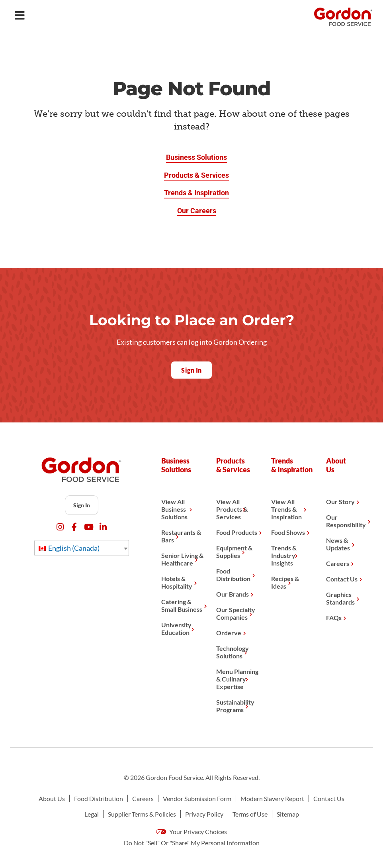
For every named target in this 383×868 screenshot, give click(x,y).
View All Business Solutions (174, 509)
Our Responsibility (346, 521)
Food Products (237, 532)
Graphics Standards (340, 598)
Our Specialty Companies (236, 613)
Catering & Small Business (182, 605)
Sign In (82, 505)
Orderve (229, 633)
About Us (52, 798)
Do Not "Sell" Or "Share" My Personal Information (192, 843)
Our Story (340, 502)
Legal (92, 814)
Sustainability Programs (235, 706)
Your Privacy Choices (191, 832)
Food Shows (288, 532)
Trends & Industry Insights (284, 555)
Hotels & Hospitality (177, 582)
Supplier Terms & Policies (142, 814)
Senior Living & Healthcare (182, 559)
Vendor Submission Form (197, 798)
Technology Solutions (233, 652)
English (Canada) (69, 548)
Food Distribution (233, 575)
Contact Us (342, 579)
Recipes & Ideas (285, 582)
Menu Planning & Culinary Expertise (237, 679)
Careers (338, 563)
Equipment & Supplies (234, 552)
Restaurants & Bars (181, 536)
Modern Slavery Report (272, 798)
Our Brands (233, 594)
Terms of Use (250, 814)
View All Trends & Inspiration (286, 509)
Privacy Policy (204, 814)
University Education (176, 628)
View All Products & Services (232, 509)
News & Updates (338, 544)
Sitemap (288, 814)
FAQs (334, 618)
